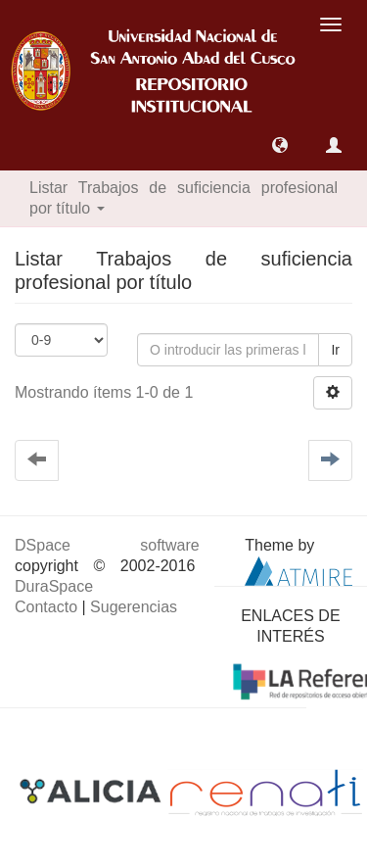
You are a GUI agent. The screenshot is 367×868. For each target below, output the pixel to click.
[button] (280, 145)
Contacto (46, 607)
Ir (335, 350)
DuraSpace (54, 586)
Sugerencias (134, 607)
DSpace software (107, 545)
